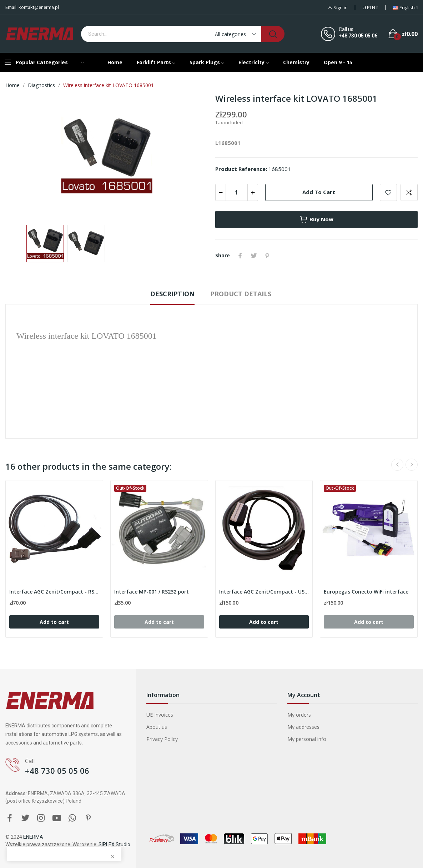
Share (240, 256)
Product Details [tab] (241, 294)
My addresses (303, 727)
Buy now (316, 219)
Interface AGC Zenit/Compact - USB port (264, 592)
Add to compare (409, 192)
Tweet (254, 256)
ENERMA (33, 837)
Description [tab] (172, 294)
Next (412, 465)
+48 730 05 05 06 (358, 36)
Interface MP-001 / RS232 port (152, 592)
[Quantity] (237, 192)
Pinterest (267, 256)
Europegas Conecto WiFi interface (366, 592)
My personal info (307, 739)
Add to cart (319, 192)
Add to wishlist (388, 192)
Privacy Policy (162, 739)
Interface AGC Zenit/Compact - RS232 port (54, 592)
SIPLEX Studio (114, 844)
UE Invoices (160, 715)
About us (157, 727)
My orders (299, 715)
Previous (397, 465)
